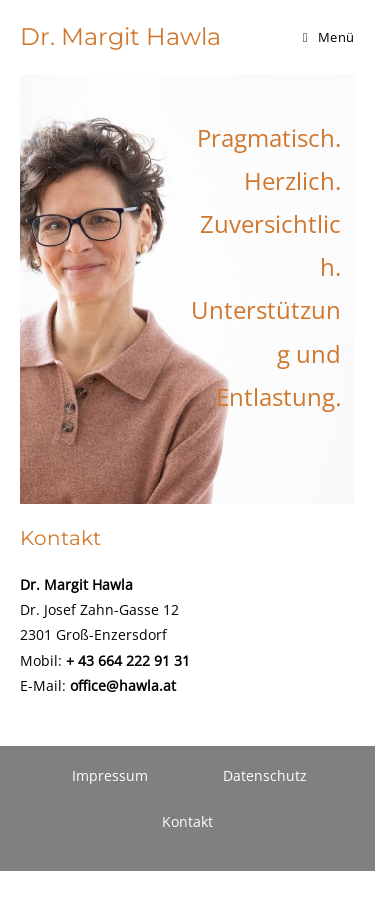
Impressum (110, 775)
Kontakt (187, 821)
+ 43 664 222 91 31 (128, 660)
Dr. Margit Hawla (120, 36)
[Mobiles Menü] (329, 37)
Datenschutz (265, 775)
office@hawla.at (123, 685)
